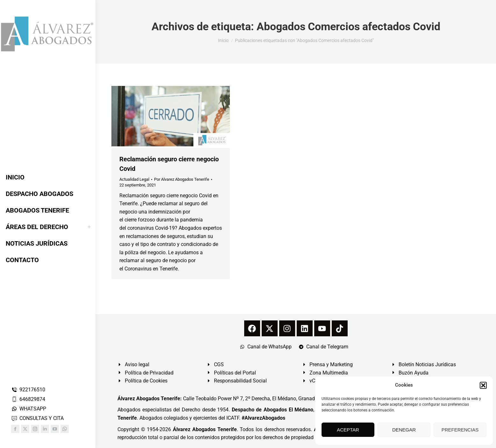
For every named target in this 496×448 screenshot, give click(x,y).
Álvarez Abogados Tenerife (205, 429)
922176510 (28, 390)
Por (182, 179)
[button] (483, 385)
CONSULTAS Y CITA (37, 418)
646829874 (28, 399)
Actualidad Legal (134, 179)
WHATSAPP (29, 409)
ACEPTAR (348, 430)
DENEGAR (404, 430)
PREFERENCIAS (460, 430)
